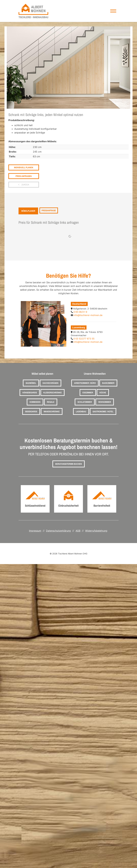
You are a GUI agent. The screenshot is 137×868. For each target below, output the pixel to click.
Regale (51, 402)
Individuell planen (24, 167)
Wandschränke (52, 411)
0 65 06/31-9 (80, 312)
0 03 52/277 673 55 (84, 339)
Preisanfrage (49, 211)
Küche (103, 393)
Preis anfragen (24, 176)
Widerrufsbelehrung (96, 531)
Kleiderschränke (53, 393)
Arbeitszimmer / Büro (85, 383)
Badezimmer (108, 383)
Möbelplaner (28, 211)
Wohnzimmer (105, 402)
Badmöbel (31, 383)
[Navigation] (113, 11)
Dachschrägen (50, 383)
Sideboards (31, 411)
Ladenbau (81, 411)
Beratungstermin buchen (69, 464)
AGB (78, 531)
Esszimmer (88, 393)
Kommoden (35, 402)
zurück (25, 185)
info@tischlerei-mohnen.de (88, 315)
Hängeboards (30, 393)
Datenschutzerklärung (58, 531)
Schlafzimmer (85, 402)
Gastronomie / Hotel (103, 411)
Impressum (35, 531)
